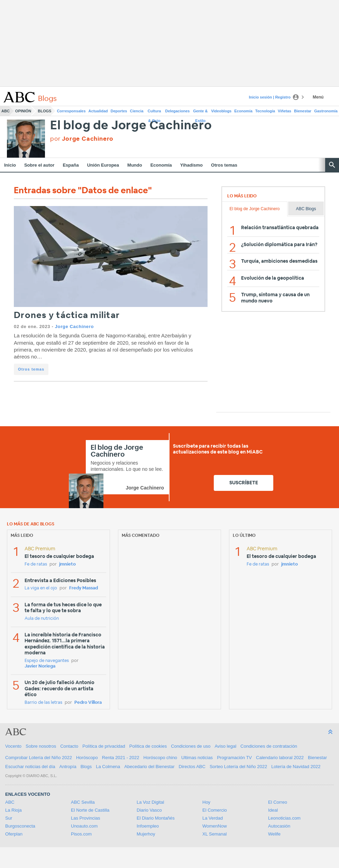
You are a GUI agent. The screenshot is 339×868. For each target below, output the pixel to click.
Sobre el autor (39, 165)
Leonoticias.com (284, 818)
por (82, 139)
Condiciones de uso (191, 746)
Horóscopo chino (161, 758)
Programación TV (234, 758)
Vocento (13, 746)
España (71, 165)
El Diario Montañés (156, 818)
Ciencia (137, 111)
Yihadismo (191, 165)
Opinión (23, 111)
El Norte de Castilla (90, 810)
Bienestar (303, 111)
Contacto (69, 746)
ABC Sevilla (83, 802)
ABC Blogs (306, 209)
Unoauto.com (84, 826)
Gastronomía (326, 111)
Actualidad (98, 111)
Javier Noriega (40, 666)
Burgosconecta (20, 826)
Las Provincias (86, 818)
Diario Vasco (149, 810)
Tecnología (265, 111)
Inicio (10, 165)
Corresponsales (71, 111)
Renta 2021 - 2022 (121, 758)
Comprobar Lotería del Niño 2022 (39, 758)
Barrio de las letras (43, 703)
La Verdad (213, 818)
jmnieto (67, 564)
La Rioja (13, 810)
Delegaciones (178, 111)
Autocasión (279, 826)
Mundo (135, 165)
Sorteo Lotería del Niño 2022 (238, 767)
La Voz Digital (150, 802)
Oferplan (14, 834)
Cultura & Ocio (154, 112)
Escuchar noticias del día (30, 767)
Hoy (206, 802)
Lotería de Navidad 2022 (296, 767)
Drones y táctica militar (67, 315)
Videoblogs (221, 111)
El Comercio (215, 810)
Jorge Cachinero (74, 326)
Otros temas (224, 165)
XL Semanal (214, 834)
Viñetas (285, 111)
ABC (6, 111)
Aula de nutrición (42, 619)
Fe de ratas (36, 564)
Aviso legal (225, 746)
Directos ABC (192, 767)
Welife (274, 834)
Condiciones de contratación (269, 746)
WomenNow (215, 826)
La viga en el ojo (41, 588)
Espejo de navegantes (47, 661)
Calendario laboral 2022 (280, 758)
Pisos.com (81, 834)
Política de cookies (148, 746)
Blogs (44, 111)
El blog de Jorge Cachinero (131, 126)
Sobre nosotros (41, 746)
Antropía (68, 767)
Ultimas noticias (197, 758)
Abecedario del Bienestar (149, 767)
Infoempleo (148, 826)
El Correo (278, 802)
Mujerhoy (146, 834)
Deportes (119, 111)
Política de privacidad (104, 746)
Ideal (273, 810)
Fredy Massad (84, 588)
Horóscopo (87, 758)
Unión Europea (103, 165)
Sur (9, 818)
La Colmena (108, 767)
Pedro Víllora (88, 703)
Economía (243, 111)
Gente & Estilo (200, 112)
